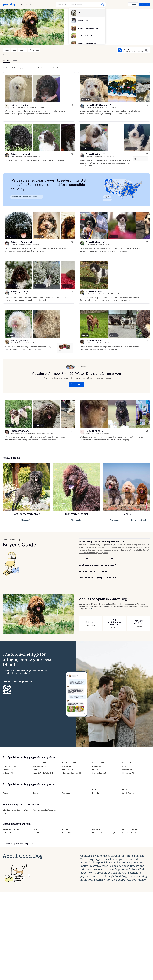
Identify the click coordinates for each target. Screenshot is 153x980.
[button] (19, 88)
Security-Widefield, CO (43, 773)
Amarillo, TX (38, 770)
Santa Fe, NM (98, 763)
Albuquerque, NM (10, 763)
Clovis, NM (67, 766)
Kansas (6, 793)
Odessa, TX (127, 770)
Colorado (37, 790)
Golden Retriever (10, 833)
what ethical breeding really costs (94, 553)
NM (33, 844)
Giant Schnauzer (130, 829)
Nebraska (36, 793)
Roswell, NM (127, 763)
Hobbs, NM (97, 766)
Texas (65, 790)
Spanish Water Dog (21, 844)
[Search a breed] (87, 4)
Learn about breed (139, 520)
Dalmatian (97, 829)
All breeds (6, 844)
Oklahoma (127, 790)
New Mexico (20, 55)
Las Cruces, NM (39, 763)
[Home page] (9, 4)
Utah (94, 790)
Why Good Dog (26, 4)
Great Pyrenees (39, 833)
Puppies (16, 61)
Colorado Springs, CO (72, 773)
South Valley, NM (40, 766)
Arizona (6, 790)
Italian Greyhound (70, 833)
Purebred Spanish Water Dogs (46, 810)
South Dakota (128, 793)
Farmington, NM (9, 766)
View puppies (26, 520)
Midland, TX (8, 773)
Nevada (96, 793)
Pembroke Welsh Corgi (132, 833)
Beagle (65, 829)
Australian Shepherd (11, 829)
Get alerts (76, 384)
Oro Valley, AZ (128, 773)
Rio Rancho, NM (69, 763)
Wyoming (66, 793)
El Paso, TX (127, 766)
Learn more (92, 609)
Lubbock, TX (68, 770)
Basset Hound (38, 829)
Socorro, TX (8, 770)
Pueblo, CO (97, 770)
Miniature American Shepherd (105, 833)
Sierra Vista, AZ (99, 773)
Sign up (145, 4)
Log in (133, 4)
